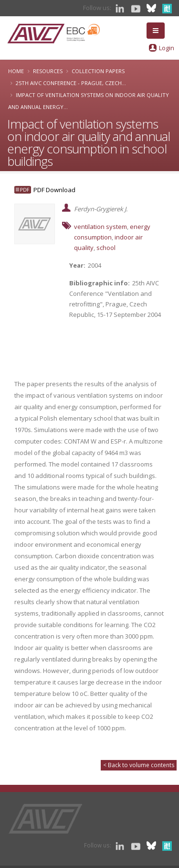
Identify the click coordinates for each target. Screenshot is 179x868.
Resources (48, 71)
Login (167, 48)
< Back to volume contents (139, 765)
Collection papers (98, 71)
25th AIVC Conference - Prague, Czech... (71, 83)
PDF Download (54, 190)
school (106, 248)
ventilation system (100, 227)
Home (16, 71)
